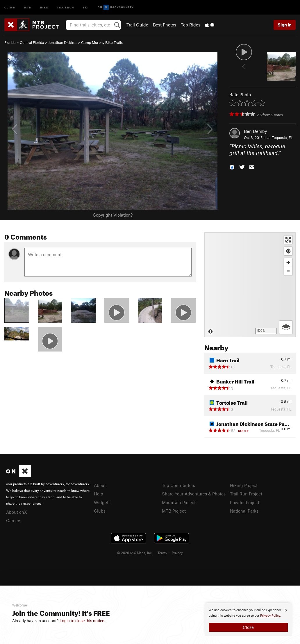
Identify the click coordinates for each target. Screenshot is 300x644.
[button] (232, 166)
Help (99, 494)
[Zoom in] (288, 262)
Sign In (285, 25)
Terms (162, 553)
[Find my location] (288, 251)
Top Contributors (178, 485)
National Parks (244, 511)
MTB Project (174, 511)
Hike (44, 7)
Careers (14, 520)
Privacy (177, 553)
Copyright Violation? (113, 215)
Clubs (100, 511)
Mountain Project (179, 502)
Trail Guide (137, 25)
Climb (10, 7)
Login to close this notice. (82, 621)
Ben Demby (255, 131)
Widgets (102, 502)
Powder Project (245, 502)
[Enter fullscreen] (288, 240)
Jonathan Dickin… (63, 42)
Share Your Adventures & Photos (194, 494)
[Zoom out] (288, 271)
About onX (17, 512)
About (100, 485)
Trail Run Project (246, 494)
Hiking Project (244, 485)
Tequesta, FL (282, 138)
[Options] (286, 327)
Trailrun (66, 7)
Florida (10, 42)
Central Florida (32, 42)
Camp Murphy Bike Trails (102, 42)
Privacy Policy (270, 616)
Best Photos (165, 25)
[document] (248, 620)
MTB (28, 7)
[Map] (250, 285)
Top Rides (191, 25)
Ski (86, 7)
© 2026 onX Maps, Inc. (135, 553)
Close (248, 627)
